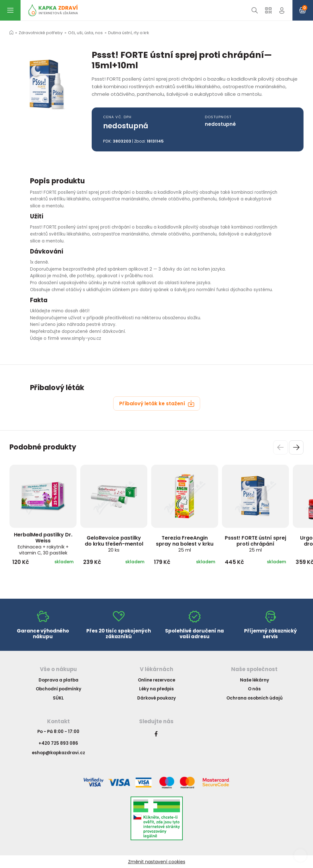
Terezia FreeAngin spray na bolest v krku (185, 544)
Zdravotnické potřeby (41, 33)
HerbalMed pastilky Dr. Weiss (43, 544)
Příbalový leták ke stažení (157, 403)
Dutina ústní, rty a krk (129, 33)
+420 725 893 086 (58, 743)
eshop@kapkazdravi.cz (58, 753)
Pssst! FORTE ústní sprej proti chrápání (255, 544)
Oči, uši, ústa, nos (85, 33)
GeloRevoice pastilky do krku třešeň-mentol (114, 544)
